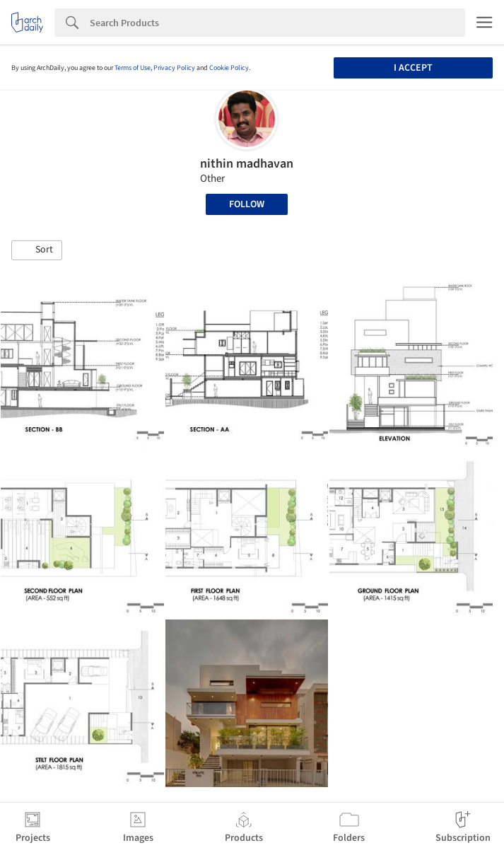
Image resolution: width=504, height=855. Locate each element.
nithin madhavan (247, 164)
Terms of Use (133, 68)
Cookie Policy (229, 68)
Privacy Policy (174, 68)
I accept (413, 68)
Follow (247, 204)
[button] (37, 250)
